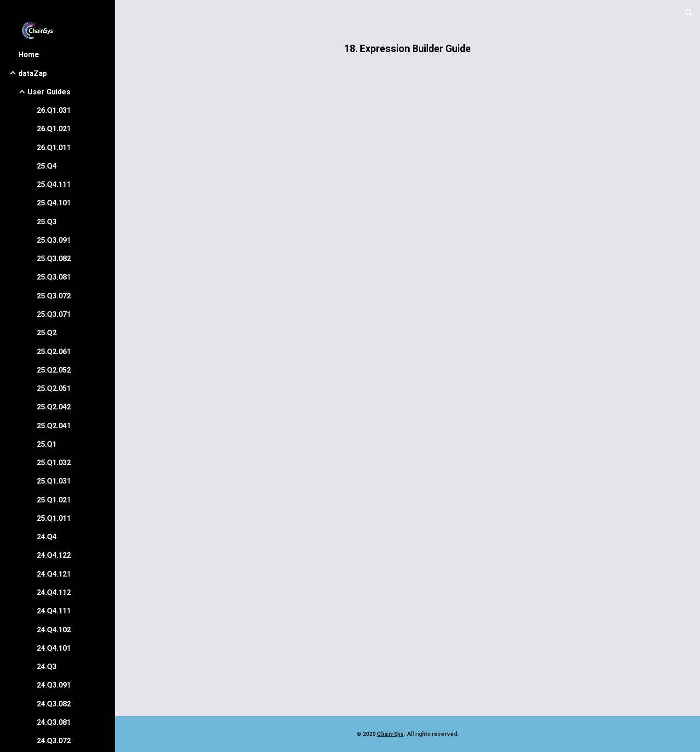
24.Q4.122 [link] (54, 555)
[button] (689, 13)
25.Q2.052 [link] (54, 370)
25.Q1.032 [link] (54, 463)
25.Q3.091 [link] (54, 240)
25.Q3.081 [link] (54, 277)
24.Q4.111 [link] (54, 611)
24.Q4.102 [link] (54, 630)
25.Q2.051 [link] (54, 388)
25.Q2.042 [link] (54, 407)
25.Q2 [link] (47, 333)
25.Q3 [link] (47, 222)
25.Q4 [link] (47, 166)
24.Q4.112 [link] (54, 592)
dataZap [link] (33, 73)
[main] (408, 49)
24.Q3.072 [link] (54, 741)
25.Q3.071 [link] (54, 314)
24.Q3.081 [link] (54, 722)
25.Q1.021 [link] (54, 500)
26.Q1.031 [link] (54, 110)
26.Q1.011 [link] (54, 148)
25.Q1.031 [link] (54, 481)
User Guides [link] (49, 92)
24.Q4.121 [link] (54, 574)
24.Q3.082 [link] (54, 704)
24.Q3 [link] (47, 667)
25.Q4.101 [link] (54, 203)
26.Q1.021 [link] (54, 129)
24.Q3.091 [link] (54, 685)
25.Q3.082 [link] (54, 259)
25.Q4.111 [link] (54, 184)
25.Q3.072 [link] (54, 296)
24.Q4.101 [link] (54, 648)
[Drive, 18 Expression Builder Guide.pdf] (408, 393)
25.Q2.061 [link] (54, 352)
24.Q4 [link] (47, 537)
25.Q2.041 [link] (54, 426)
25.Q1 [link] (47, 444)
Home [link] (29, 55)
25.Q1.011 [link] (54, 518)
